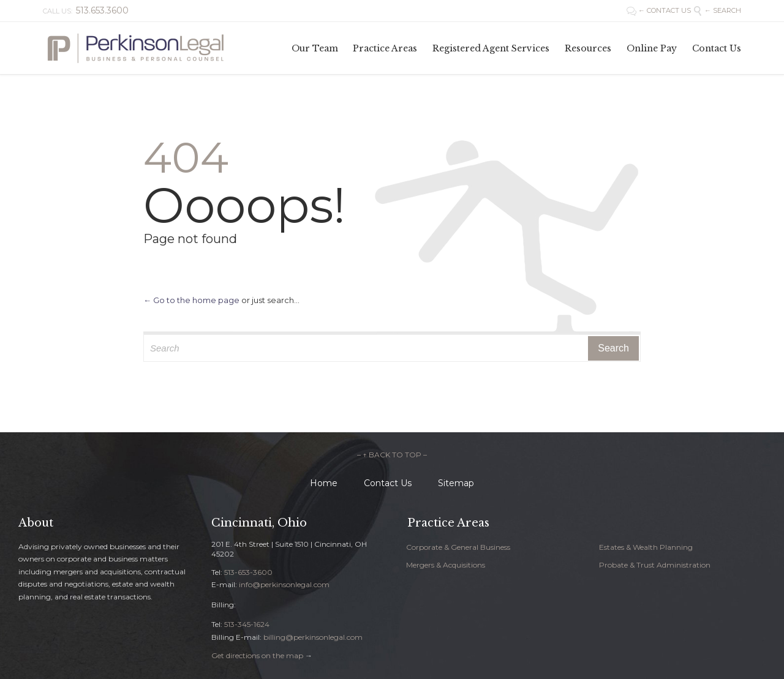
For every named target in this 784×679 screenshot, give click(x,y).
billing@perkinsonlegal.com (313, 637)
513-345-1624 (247, 624)
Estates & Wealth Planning (646, 547)
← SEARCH (717, 10)
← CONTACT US (660, 10)
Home (324, 483)
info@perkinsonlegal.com (284, 584)
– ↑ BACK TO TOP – (392, 455)
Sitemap (456, 483)
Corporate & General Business (458, 547)
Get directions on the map (257, 655)
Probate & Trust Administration (655, 565)
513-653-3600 (248, 572)
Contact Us (388, 483)
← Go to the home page (191, 300)
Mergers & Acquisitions (446, 565)
